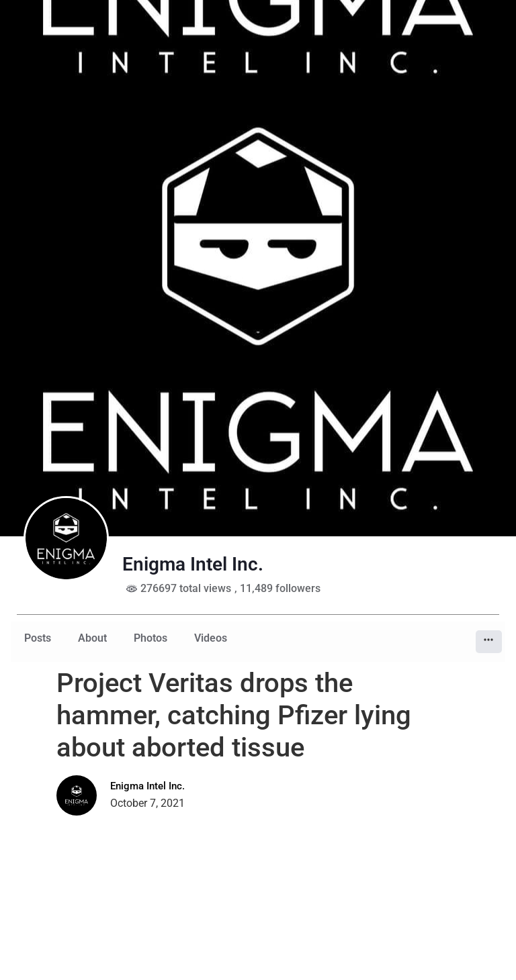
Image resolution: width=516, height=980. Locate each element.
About (92, 638)
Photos (150, 638)
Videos (211, 638)
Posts (38, 638)
